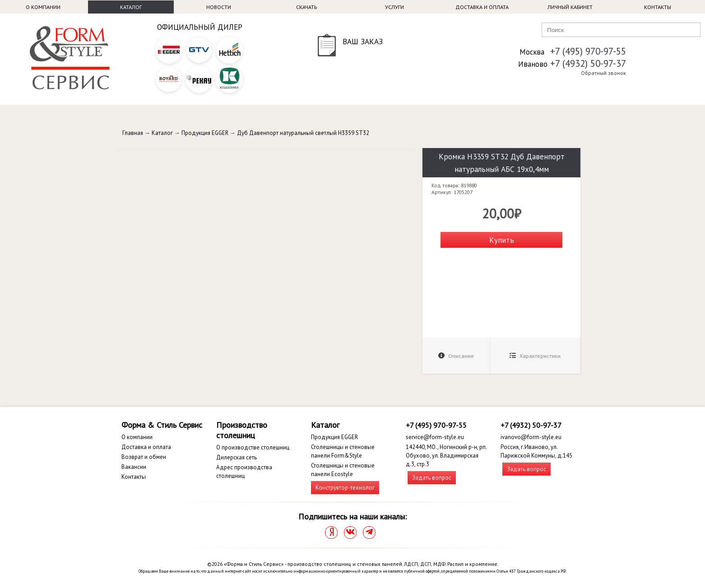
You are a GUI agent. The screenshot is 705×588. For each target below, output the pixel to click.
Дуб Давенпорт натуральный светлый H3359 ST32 (303, 133)
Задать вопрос (432, 478)
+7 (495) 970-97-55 (588, 51)
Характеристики (535, 356)
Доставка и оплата (482, 7)
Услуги (394, 7)
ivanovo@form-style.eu (531, 437)
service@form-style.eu (435, 437)
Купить (502, 240)
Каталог (131, 7)
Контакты (658, 7)
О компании (43, 7)
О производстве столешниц (253, 447)
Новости (219, 7)
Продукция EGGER (205, 133)
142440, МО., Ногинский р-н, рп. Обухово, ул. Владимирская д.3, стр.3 (446, 456)
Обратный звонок (603, 73)
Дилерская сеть (237, 457)
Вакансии (134, 467)
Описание (456, 356)
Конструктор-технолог (345, 488)
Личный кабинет (570, 7)
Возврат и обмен (144, 457)
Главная (133, 133)
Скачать (306, 7)
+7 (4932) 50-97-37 (588, 63)
